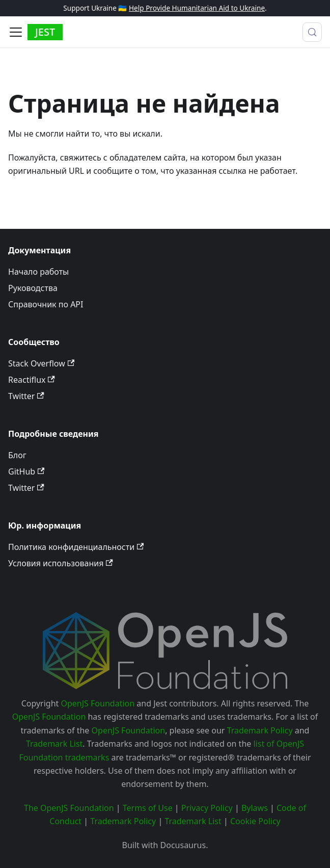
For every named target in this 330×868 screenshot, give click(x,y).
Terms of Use (148, 808)
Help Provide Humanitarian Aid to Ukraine (197, 8)
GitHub (26, 471)
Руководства (33, 288)
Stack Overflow (41, 363)
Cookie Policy (255, 821)
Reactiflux (32, 380)
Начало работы (38, 272)
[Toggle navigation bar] (16, 32)
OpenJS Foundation (98, 703)
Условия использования (61, 563)
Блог (17, 455)
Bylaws (255, 808)
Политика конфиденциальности (76, 547)
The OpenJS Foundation (69, 808)
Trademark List (54, 744)
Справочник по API (46, 304)
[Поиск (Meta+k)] (312, 32)
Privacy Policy (207, 808)
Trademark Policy (260, 730)
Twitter (26, 396)
